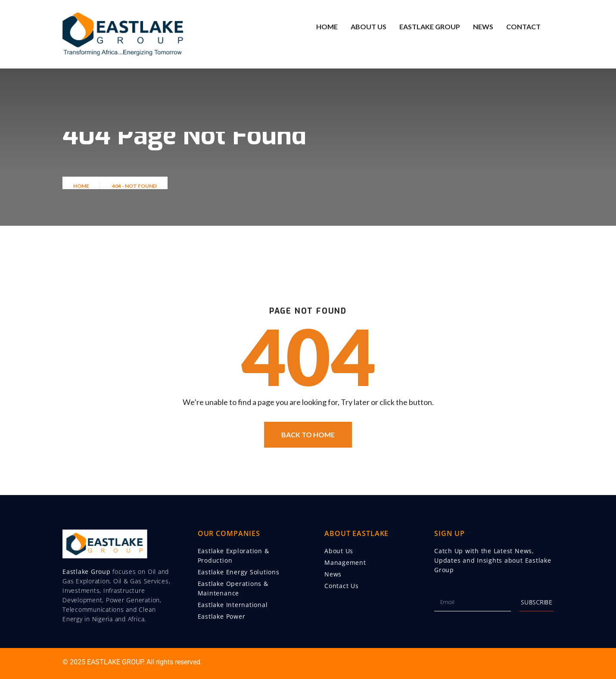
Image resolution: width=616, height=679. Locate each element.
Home (327, 26)
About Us (369, 26)
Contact (523, 26)
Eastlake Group (430, 26)
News (483, 26)
